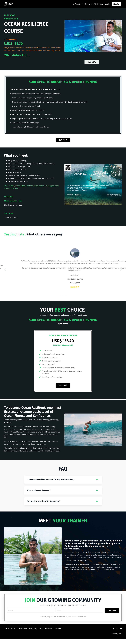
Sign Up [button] (116, 4)
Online (88, 4)
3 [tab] (66, 299)
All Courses (99, 4)
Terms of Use (23, 634)
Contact (14, 634)
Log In (107, 4)
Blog (41, 634)
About (7, 634)
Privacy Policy (33, 634)
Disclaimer (58, 634)
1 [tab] (60, 299)
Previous (5, 272)
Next (121, 272)
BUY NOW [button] (92, 62)
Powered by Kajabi (116, 639)
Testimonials (48, 634)
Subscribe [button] (112, 616)
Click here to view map (13, 206)
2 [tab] (63, 299)
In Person (78, 4)
